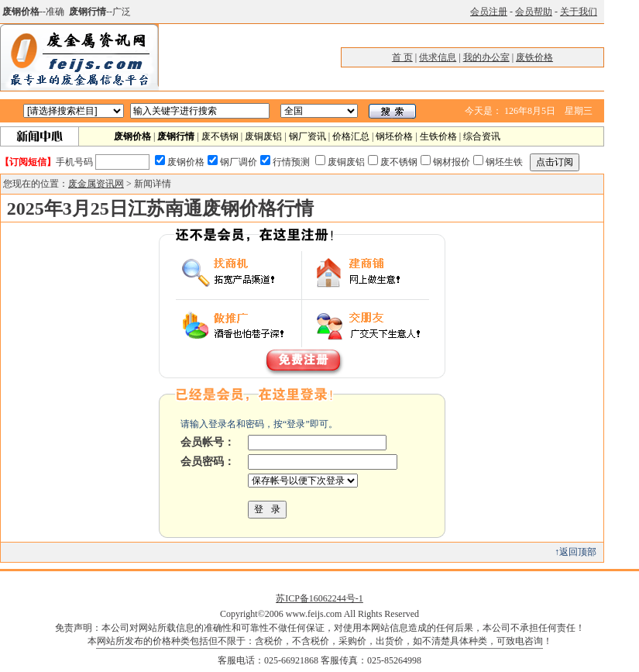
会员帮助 (534, 12)
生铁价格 (438, 136)
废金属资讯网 (96, 184)
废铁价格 (534, 57)
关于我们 (579, 12)
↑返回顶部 (575, 552)
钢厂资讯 (307, 136)
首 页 (402, 57)
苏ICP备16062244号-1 (319, 598)
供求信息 (438, 57)
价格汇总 (351, 136)
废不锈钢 (220, 136)
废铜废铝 (263, 136)
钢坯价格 (394, 136)
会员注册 (489, 12)
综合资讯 (482, 136)
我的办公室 (486, 57)
